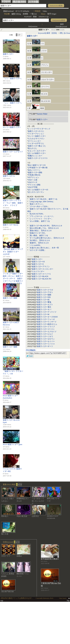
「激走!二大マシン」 (36, 204)
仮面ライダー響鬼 (44, 302)
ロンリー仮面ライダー (37, 136)
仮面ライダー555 (44, 297)
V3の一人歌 (33, 180)
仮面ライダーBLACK (40, 276)
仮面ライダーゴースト (46, 329)
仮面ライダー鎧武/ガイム (47, 324)
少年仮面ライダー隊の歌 (38, 168)
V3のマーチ (33, 182)
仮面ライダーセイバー (46, 341)
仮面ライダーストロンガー (43, 269)
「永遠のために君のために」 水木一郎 (43, 248)
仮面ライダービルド (45, 334)
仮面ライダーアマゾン (41, 267)
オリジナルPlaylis (22, 11)
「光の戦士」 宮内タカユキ (39, 240)
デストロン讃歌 (34, 185)
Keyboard (28, 17)
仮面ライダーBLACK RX (42, 279)
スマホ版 (33, 2)
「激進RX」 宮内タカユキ (38, 243)
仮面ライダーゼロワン (46, 339)
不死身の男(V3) (34, 175)
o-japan (6, 1)
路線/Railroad (8, 11)
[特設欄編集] (31, 350)
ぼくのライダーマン (36, 192)
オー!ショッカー (35, 141)
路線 (35, 17)
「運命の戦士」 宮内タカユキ (40, 231)
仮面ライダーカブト (45, 305)
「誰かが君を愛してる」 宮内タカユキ (43, 228)
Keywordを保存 (44, 33)
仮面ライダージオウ (45, 336)
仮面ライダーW (43, 314)
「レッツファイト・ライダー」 (40, 219)
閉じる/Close (65, 33)
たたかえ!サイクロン (36, 139)
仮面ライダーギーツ (45, 346)
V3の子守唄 (33, 187)
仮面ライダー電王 (44, 307)
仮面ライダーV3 (38, 262)
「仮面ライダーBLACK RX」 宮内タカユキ (45, 226)
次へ (20, 35)
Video (45, 11)
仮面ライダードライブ (46, 327)
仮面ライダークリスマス (38, 158)
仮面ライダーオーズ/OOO (47, 317)
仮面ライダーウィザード (47, 322)
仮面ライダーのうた (36, 131)
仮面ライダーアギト (45, 292)
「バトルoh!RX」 (35, 245)
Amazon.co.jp (43, 17)
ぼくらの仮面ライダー (37, 153)
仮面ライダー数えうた (37, 146)
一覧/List (33, 14)
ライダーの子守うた (36, 143)
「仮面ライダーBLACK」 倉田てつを (43, 199)
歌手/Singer (52, 14)
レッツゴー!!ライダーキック (39, 129)
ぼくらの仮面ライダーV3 (38, 190)
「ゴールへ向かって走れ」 (39, 206)
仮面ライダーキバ (44, 309)
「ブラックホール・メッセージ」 (41, 216)
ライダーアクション (36, 134)
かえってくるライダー (37, 151)
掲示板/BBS (19, 2)
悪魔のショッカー (35, 156)
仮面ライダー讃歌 (35, 172)
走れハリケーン (34, 170)
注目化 (54, 33)
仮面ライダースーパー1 (41, 274)
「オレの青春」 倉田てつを (39, 221)
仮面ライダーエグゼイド (47, 332)
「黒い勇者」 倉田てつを (38, 235)
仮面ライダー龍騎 (44, 295)
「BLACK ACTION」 (36, 214)
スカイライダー (38, 271)
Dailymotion (33, 26)
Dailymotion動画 (56, 6)
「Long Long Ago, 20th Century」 (41, 202)
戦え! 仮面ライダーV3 (37, 165)
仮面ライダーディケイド (47, 312)
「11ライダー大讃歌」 (37, 250)
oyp (2, 600)
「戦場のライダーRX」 (37, 233)
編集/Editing (16, 14)
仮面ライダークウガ (45, 290)
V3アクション (34, 177)
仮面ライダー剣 (43, 300)
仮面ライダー (32, 36)
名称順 (25, 14)
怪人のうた (32, 148)
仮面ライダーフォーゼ (46, 319)
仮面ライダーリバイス (46, 344)
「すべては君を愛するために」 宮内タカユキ (46, 238)
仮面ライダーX (38, 264)
